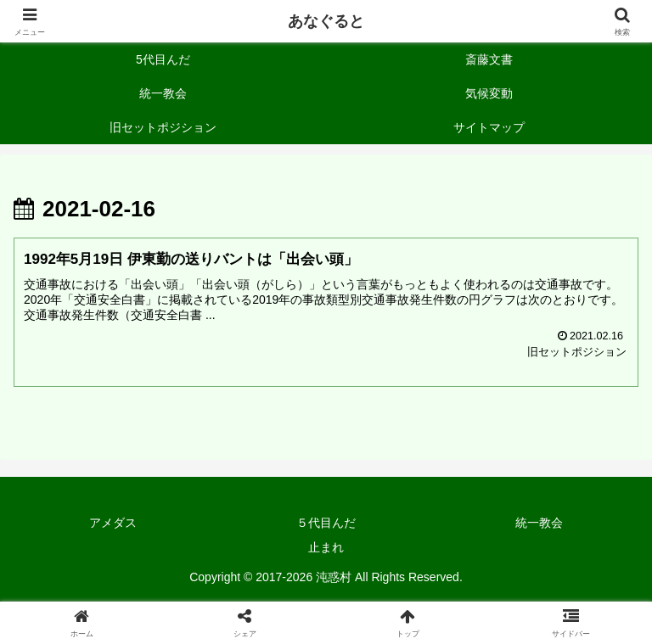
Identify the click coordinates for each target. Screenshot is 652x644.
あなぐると (326, 21)
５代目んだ (326, 523)
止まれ (326, 547)
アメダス (113, 523)
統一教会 (539, 523)
